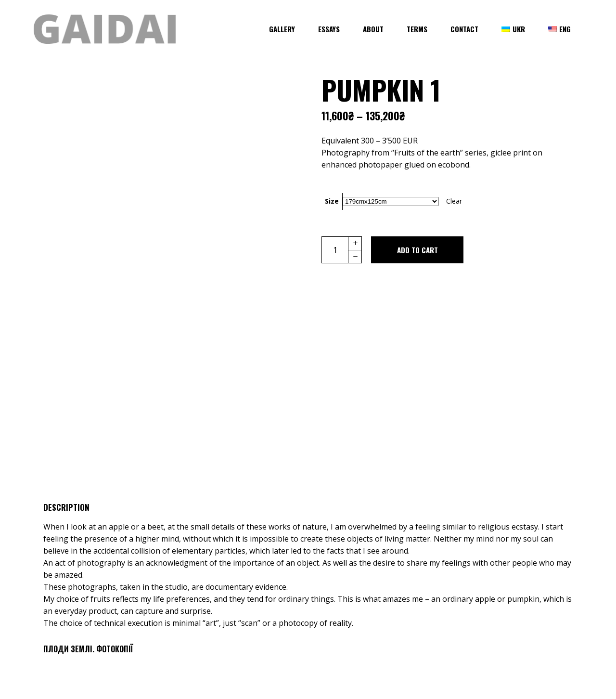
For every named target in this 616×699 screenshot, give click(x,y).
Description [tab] (66, 507)
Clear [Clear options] (454, 201)
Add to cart (417, 250)
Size (332, 201)
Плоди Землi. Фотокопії (88, 649)
